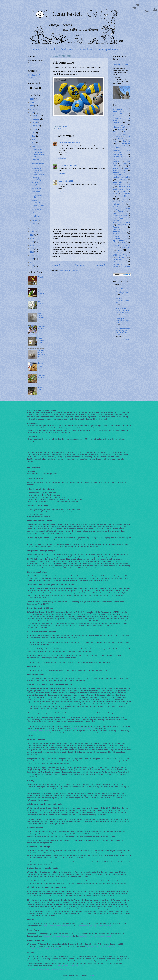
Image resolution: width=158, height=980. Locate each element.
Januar (35, 224)
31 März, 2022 (72, 165)
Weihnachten (119, 260)
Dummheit (117, 136)
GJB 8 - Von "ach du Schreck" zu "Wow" (122, 312)
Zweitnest (127, 266)
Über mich (50, 49)
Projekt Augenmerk (120, 216)
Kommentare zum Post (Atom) (69, 270)
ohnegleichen (117, 209)
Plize (126, 214)
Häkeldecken (118, 157)
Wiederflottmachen (119, 262)
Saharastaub (36, 188)
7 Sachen (118, 109)
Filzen (115, 141)
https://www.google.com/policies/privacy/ (58, 926)
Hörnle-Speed (40, 388)
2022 (32, 113)
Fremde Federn (124, 143)
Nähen (128, 193)
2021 (32, 228)
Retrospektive (122, 225)
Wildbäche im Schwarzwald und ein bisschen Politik (38, 171)
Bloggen (122, 125)
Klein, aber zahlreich (41, 291)
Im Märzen (35, 216)
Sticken (124, 243)
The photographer (122, 293)
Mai (34, 139)
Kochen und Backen (122, 177)
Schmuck (116, 236)
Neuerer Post (57, 265)
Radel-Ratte (118, 218)
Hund (122, 166)
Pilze (115, 213)
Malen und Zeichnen (65, 129)
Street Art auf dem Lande (41, 340)
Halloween (117, 161)
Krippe (123, 180)
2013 (32, 255)
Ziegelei (116, 266)
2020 (32, 232)
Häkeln (116, 159)
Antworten (62, 158)
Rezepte (116, 227)
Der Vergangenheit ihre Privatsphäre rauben (122, 333)
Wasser (121, 257)
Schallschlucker (118, 234)
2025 (32, 102)
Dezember (36, 116)
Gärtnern (117, 148)
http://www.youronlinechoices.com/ (39, 731)
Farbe (121, 139)
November (36, 119)
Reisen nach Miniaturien (122, 223)
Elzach (128, 136)
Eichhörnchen (37, 160)
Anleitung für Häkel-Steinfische (41, 353)
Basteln (116, 123)
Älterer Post (102, 265)
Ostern (128, 209)
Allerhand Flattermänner (38, 201)
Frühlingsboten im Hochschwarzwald (38, 154)
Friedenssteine (37, 149)
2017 (32, 242)
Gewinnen (117, 150)
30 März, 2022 (77, 143)
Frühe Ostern (40, 302)
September (36, 126)
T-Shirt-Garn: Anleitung (41, 316)
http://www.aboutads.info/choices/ (83, 728)
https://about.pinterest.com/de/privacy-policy (69, 965)
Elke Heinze (120, 299)
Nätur (125, 200)
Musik (115, 194)
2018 (32, 238)
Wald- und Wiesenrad (122, 255)
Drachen (127, 132)
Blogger (92, 975)
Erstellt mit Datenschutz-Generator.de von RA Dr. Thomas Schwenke (51, 969)
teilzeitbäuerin (121, 309)
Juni (34, 136)
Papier (121, 211)
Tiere (119, 250)
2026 (32, 99)
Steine (115, 243)
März (34, 146)
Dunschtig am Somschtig (37, 179)
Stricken (116, 245)
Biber (129, 123)
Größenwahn (118, 155)
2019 (32, 235)
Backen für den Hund (41, 365)
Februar (35, 220)
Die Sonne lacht (37, 209)
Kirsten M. (62, 165)
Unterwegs (118, 253)
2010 (32, 266)
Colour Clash (36, 213)
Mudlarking (122, 191)
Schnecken (117, 238)
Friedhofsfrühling (121, 64)
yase (60, 181)
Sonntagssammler (41, 327)
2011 (32, 262)
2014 (32, 252)
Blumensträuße (120, 127)
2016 (32, 245)
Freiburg (127, 141)
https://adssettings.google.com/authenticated (95, 926)
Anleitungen (67, 49)
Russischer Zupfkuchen (37, 184)
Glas (129, 150)
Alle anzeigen (127, 340)
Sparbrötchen (119, 241)
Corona (121, 130)
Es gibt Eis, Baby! (38, 206)
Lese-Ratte (118, 182)
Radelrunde (36, 192)
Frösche (122, 146)
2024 (32, 106)
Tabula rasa (126, 247)
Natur (127, 196)
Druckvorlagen (85, 49)
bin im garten (121, 319)
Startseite (35, 49)
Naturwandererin (65, 143)
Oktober (35, 122)
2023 (32, 109)
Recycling (117, 220)
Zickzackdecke (118, 264)
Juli (34, 133)
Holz (115, 166)
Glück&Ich (122, 152)
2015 (32, 249)
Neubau (116, 207)
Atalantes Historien (123, 329)
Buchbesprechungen (108, 49)
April (34, 143)
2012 (32, 259)
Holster (125, 164)
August (35, 129)
